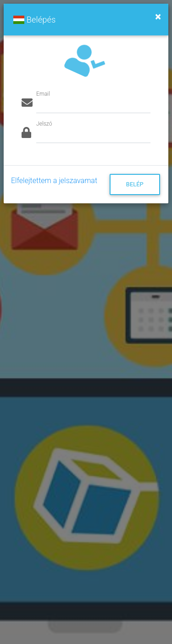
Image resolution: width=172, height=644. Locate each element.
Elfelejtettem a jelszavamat (54, 181)
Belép (135, 184)
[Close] (158, 17)
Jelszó (44, 124)
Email (43, 94)
